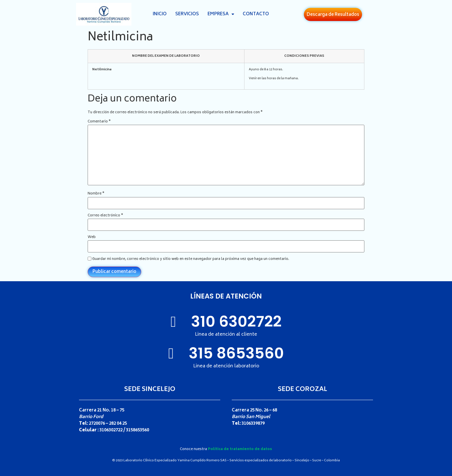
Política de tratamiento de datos (240, 449)
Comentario (99, 122)
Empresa (221, 14)
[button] (333, 14)
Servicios (187, 14)
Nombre (96, 194)
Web (92, 237)
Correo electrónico (105, 216)
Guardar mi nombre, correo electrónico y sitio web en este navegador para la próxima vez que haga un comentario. (191, 259)
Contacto (256, 14)
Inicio (160, 14)
